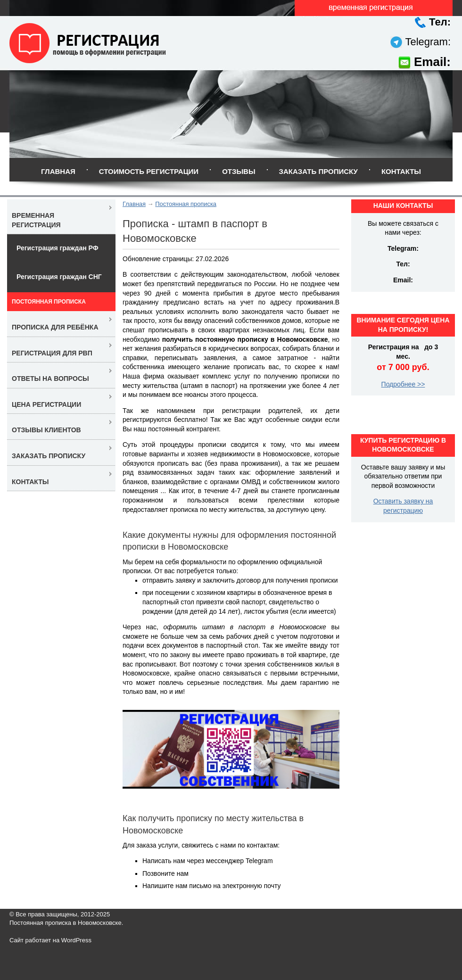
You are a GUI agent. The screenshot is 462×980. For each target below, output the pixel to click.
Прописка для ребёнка (55, 327)
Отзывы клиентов (46, 430)
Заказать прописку (318, 171)
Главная (58, 171)
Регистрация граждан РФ (58, 248)
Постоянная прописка (186, 204)
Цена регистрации (46, 404)
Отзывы (239, 171)
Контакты (401, 171)
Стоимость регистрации (149, 171)
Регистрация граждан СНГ (59, 277)
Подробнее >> (403, 384)
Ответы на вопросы (50, 379)
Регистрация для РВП (52, 353)
